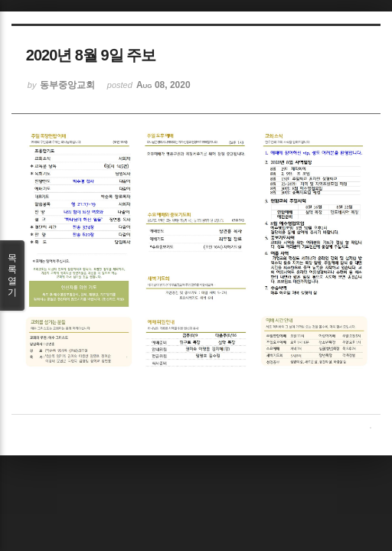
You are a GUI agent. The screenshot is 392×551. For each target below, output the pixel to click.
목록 (12, 275)
